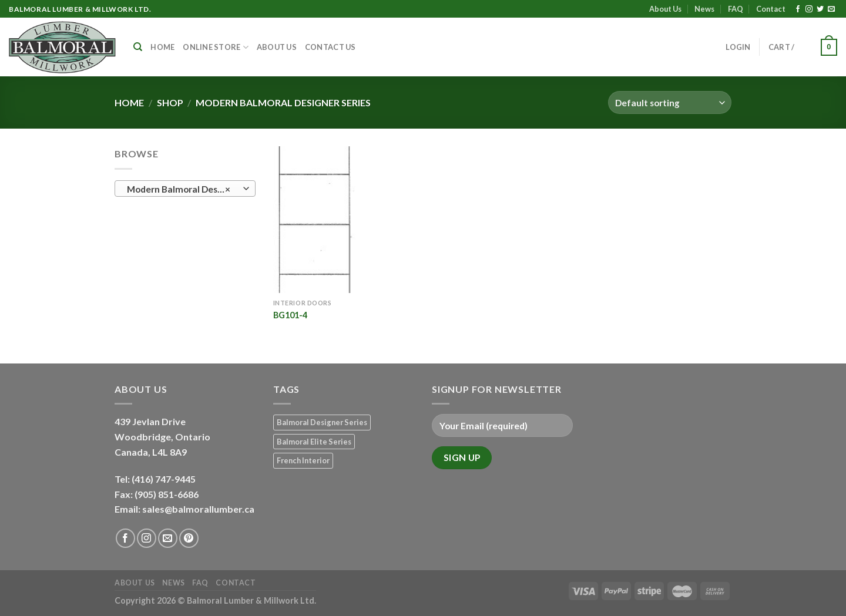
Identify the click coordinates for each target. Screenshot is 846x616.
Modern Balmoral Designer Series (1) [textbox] (185, 189)
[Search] (138, 47)
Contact (771, 9)
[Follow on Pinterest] (189, 538)
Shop (170, 102)
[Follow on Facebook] (798, 9)
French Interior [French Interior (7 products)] (303, 460)
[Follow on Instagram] (809, 9)
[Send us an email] (831, 9)
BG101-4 (290, 315)
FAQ (736, 9)
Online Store (216, 47)
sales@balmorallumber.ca (198, 509)
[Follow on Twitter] (820, 9)
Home (162, 47)
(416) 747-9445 (164, 479)
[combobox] (185, 188)
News (704, 9)
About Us (665, 9)
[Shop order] (670, 102)
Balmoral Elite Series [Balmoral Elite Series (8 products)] (314, 442)
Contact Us (330, 47)
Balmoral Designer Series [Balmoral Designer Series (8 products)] (322, 422)
